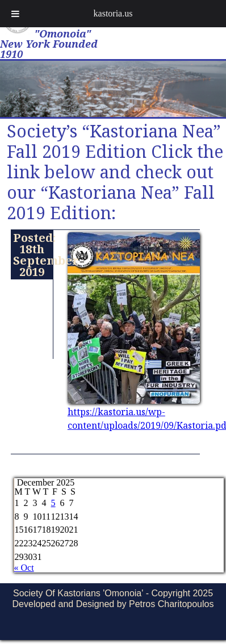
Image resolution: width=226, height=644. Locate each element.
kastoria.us (113, 13)
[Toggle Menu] (15, 14)
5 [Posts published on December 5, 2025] (53, 503)
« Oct (24, 568)
